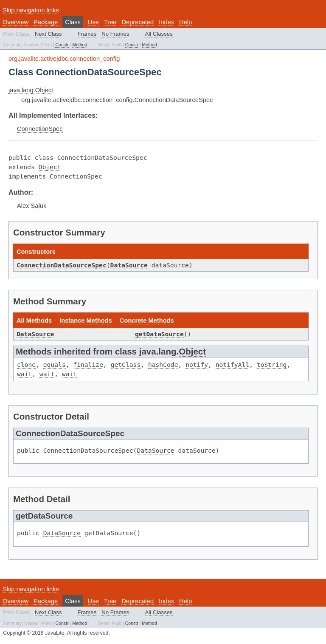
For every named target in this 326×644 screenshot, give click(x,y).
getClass (126, 365)
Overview (15, 22)
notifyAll (232, 365)
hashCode (163, 365)
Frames (87, 34)
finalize (88, 365)
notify (197, 365)
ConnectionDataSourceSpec (62, 265)
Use (93, 22)
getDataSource (159, 334)
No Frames (115, 34)
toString (272, 365)
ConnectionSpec (40, 129)
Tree (110, 22)
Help (185, 22)
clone (26, 365)
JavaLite (55, 633)
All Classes (159, 34)
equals (55, 365)
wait (24, 374)
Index (166, 22)
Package (46, 22)
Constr (62, 45)
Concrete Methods (147, 321)
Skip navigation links (31, 10)
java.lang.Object (31, 90)
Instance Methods (86, 321)
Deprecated (138, 22)
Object (50, 167)
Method (80, 45)
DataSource (129, 265)
